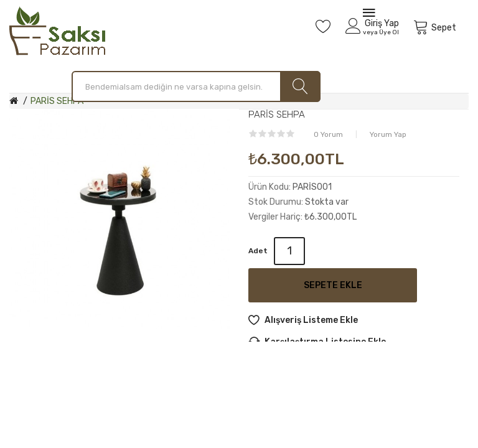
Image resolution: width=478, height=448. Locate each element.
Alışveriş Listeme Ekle (311, 320)
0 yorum (328, 134)
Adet (258, 251)
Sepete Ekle (333, 285)
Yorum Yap (388, 134)
